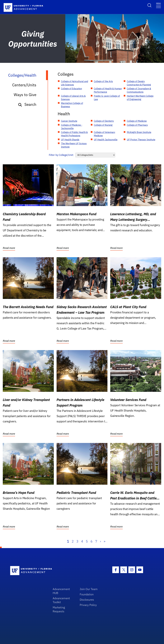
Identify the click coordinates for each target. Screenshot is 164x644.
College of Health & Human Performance (108, 90)
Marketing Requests (59, 609)
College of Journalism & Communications (139, 90)
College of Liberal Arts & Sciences (73, 98)
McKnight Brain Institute (139, 132)
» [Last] (105, 541)
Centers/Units (24, 85)
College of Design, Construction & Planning (139, 83)
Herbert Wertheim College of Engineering (140, 98)
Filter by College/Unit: (61, 155)
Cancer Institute (69, 121)
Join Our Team (89, 589)
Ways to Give (25, 95)
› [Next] (100, 541)
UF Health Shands (70, 140)
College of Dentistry (104, 121)
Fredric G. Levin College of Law (107, 98)
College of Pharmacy (137, 125)
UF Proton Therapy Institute (141, 140)
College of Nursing (103, 125)
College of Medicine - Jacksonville (72, 127)
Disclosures (87, 600)
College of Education (71, 89)
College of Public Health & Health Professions (74, 134)
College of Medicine (137, 121)
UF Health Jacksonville (106, 140)
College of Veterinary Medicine (105, 134)
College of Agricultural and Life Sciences (75, 83)
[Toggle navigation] (158, 5)
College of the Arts (103, 81)
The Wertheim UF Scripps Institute (74, 145)
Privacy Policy (88, 605)
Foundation (87, 594)
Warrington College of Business (72, 105)
